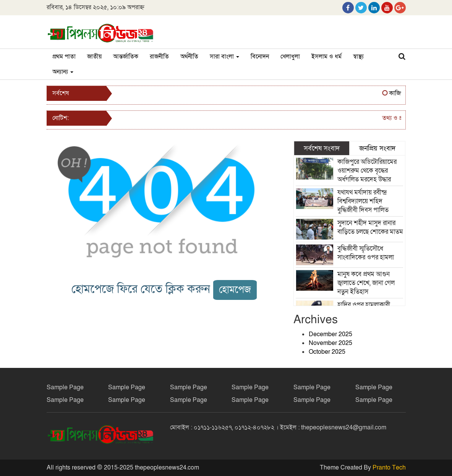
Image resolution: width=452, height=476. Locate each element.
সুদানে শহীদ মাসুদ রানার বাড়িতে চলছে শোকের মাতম (370, 227)
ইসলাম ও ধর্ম (326, 57)
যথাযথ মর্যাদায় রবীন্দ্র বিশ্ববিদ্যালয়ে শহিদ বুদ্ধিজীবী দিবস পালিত (363, 201)
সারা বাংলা (224, 57)
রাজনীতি (159, 57)
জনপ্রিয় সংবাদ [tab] (377, 148)
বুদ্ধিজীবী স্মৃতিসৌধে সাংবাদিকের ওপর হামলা (366, 253)
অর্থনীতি (189, 57)
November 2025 (330, 343)
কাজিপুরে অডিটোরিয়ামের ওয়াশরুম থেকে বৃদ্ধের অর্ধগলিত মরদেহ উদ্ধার (367, 171)
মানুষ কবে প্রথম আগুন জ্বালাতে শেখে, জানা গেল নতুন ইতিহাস (366, 283)
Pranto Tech (389, 468)
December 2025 (330, 334)
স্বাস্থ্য (358, 57)
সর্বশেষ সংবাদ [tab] (322, 148)
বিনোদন (260, 57)
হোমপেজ (235, 290)
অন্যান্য (63, 72)
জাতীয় (94, 57)
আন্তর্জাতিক (126, 57)
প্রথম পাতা (64, 57)
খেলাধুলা (290, 57)
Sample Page (65, 387)
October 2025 (327, 352)
